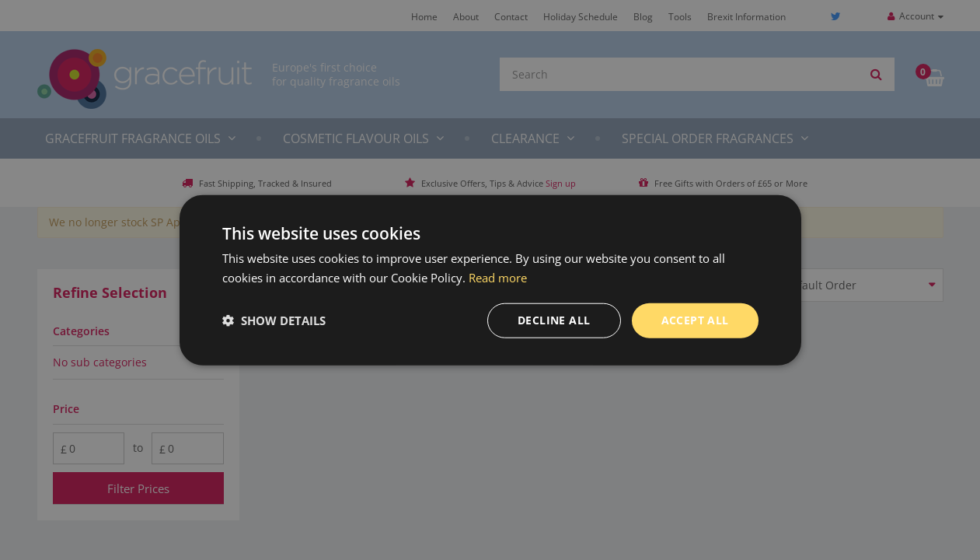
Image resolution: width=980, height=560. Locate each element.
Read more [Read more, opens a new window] (498, 278)
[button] (274, 320)
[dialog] (490, 280)
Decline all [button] (554, 320)
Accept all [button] (695, 320)
